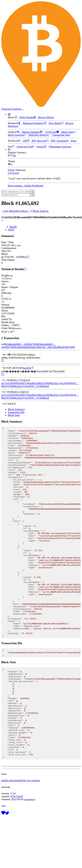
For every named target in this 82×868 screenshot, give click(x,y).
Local (16, 173)
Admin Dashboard (34, 186)
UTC (10, 173)
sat (14, 155)
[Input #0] (7, 355)
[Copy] (2, 221)
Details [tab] (13, 227)
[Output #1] (7, 380)
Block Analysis (39, 211)
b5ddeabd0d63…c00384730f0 (22, 344)
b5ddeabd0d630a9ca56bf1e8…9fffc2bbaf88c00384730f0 (45, 347)
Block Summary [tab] (16, 409)
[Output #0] (7, 368)
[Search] (33, 192)
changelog (30, 861)
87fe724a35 (17, 858)
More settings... (16, 186)
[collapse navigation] (22, 110)
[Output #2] (7, 392)
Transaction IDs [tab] (16, 412)
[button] (9, 114)
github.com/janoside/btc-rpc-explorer (21, 842)
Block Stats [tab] (14, 415)
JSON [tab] (11, 230)
